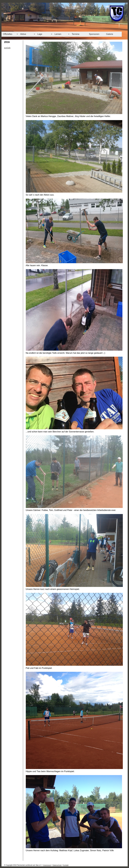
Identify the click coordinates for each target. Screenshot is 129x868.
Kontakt (66, 865)
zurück (7, 48)
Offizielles (8, 34)
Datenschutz (57, 865)
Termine (76, 34)
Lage (40, 34)
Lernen (58, 34)
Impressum (47, 865)
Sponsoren (94, 34)
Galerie (110, 34)
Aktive (23, 34)
